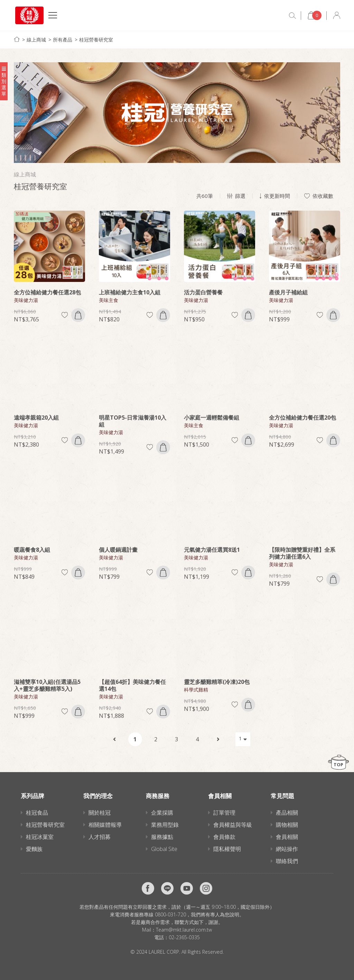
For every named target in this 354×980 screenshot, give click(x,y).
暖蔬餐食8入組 (32, 550)
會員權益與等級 (233, 825)
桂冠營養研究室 (96, 40)
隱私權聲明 (227, 849)
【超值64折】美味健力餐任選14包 (132, 685)
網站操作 (287, 849)
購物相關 (287, 825)
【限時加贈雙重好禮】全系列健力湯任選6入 (302, 553)
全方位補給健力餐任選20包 (302, 418)
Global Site (164, 849)
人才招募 (100, 837)
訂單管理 (224, 813)
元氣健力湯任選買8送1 (212, 550)
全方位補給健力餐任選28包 (47, 292)
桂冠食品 (37, 813)
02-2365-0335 (184, 937)
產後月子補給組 (288, 292)
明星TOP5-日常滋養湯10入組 (133, 421)
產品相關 (287, 813)
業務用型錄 (165, 825)
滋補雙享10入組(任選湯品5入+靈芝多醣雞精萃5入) (47, 685)
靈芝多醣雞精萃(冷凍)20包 (217, 682)
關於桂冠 (100, 813)
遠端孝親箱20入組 (36, 418)
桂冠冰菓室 (40, 837)
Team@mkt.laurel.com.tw (184, 930)
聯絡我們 (287, 861)
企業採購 (162, 813)
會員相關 (287, 837)
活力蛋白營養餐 (203, 292)
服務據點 (162, 837)
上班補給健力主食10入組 (130, 292)
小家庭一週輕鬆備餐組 (212, 418)
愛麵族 (34, 849)
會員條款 (224, 837)
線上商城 (36, 40)
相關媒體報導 (105, 825)
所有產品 (63, 40)
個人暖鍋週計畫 (118, 550)
